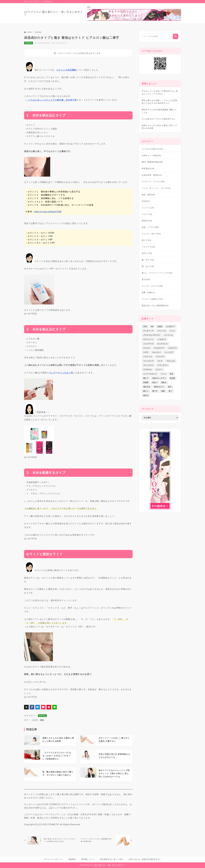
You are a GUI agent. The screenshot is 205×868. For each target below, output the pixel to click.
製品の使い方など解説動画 (155, 306)
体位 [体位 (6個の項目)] (172, 374)
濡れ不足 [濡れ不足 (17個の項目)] (147, 387)
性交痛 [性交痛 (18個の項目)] (172, 378)
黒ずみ (146, 279)
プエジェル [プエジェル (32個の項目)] (171, 361)
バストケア (148, 247)
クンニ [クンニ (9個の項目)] (172, 331)
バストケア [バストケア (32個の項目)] (160, 357)
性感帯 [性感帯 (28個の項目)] (146, 382)
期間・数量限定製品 (152, 162)
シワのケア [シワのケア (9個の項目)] (162, 339)
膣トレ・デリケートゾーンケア (157, 273)
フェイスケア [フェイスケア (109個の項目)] (148, 361)
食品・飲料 (148, 195)
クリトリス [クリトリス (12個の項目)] (162, 331)
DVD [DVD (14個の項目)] (145, 326)
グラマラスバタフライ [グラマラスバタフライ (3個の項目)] (152, 335)
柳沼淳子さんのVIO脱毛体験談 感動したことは (159, 111)
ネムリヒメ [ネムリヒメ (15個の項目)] (157, 352)
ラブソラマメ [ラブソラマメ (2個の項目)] (163, 365)
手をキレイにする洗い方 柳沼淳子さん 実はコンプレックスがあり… (160, 92)
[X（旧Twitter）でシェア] (26, 707)
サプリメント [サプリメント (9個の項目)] (148, 339)
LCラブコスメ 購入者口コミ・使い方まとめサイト (53, 13)
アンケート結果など (152, 299)
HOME (28, 32)
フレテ (52, 373)
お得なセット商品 (151, 155)
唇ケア (146, 240)
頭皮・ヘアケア (150, 227)
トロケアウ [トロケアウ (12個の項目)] (172, 348)
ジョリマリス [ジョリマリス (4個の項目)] (148, 344)
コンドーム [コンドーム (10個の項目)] (168, 335)
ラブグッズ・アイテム (153, 182)
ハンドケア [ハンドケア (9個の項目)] (169, 352)
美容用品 (38, 32)
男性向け (147, 221)
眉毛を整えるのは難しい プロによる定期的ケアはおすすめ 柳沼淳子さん (159, 102)
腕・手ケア (148, 260)
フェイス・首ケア (151, 234)
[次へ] (106, 840)
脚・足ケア (148, 266)
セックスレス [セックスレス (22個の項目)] (163, 344)
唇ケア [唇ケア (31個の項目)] (146, 378)
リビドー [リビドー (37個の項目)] (159, 370)
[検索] (176, 36)
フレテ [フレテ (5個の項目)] (160, 361)
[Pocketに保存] (43, 707)
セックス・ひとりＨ (152, 286)
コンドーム (148, 208)
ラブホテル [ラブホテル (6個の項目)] (148, 370)
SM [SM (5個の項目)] (152, 326)
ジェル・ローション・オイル (156, 188)
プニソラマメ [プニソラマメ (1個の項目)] (148, 365)
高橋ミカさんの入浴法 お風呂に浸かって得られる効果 (159, 127)
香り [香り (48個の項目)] (170, 391)
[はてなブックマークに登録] (38, 707)
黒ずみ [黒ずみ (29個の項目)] (146, 395)
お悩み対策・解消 (152, 175)
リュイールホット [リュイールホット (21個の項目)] (150, 374)
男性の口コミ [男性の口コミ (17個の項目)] (159, 387)
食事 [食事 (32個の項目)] (163, 391)
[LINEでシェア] (54, 707)
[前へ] (51, 840)
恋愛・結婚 (148, 292)
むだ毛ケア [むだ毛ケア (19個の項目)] (171, 326)
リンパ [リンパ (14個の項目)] (163, 374)
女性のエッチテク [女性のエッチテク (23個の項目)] (159, 378)
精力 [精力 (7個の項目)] (170, 387)
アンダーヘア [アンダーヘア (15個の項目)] (148, 331)
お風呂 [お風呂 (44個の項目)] (160, 326)
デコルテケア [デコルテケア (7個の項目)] (159, 348)
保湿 (42, 720)
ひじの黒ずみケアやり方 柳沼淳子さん (158, 119)
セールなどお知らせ (152, 149)
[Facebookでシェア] (32, 707)
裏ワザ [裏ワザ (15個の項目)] (155, 391)
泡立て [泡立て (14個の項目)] (155, 382)
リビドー (147, 214)
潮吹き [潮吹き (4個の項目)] (164, 382)
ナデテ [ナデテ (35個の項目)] (146, 352)
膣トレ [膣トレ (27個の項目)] (146, 391)
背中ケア (147, 253)
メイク (35, 720)
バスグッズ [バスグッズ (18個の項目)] (148, 357)
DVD (146, 201)
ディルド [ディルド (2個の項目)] (147, 348)
